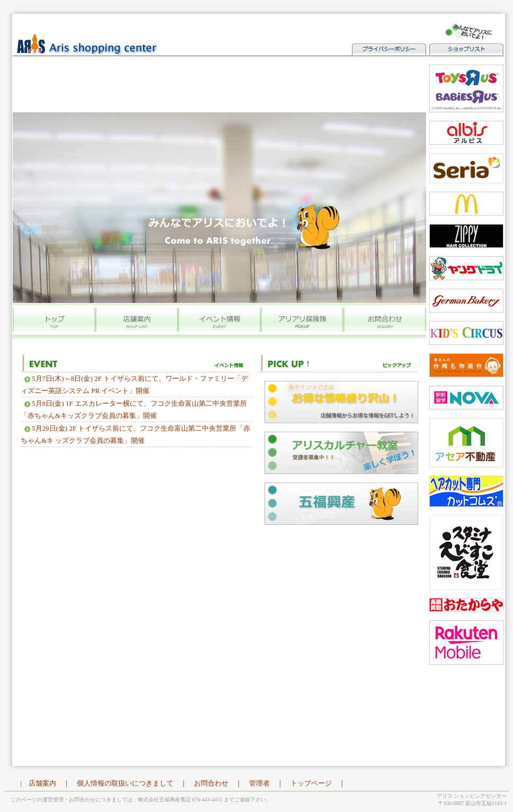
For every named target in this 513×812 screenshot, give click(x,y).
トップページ (311, 783)
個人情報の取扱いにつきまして (125, 783)
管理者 (259, 783)
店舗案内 (42, 783)
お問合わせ (211, 783)
